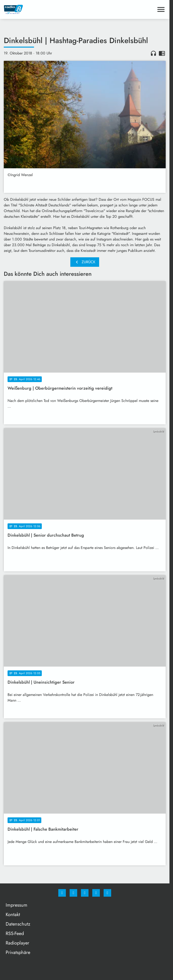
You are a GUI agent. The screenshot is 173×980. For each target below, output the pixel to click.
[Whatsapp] (85, 893)
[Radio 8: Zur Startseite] (44, 9)
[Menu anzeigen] (161, 9)
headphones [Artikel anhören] (153, 53)
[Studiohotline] (96, 893)
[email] (107, 893)
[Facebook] (62, 893)
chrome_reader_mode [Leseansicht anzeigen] (162, 53)
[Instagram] (73, 893)
